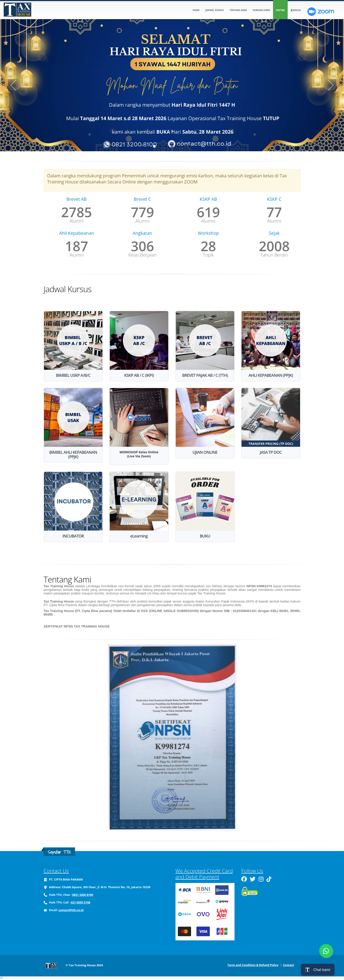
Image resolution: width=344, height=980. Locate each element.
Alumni (77, 221)
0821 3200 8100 (83, 895)
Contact (288, 965)
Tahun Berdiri (274, 255)
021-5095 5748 (81, 902)
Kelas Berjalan (142, 255)
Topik (208, 255)
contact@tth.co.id (71, 910)
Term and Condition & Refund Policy (253, 965)
